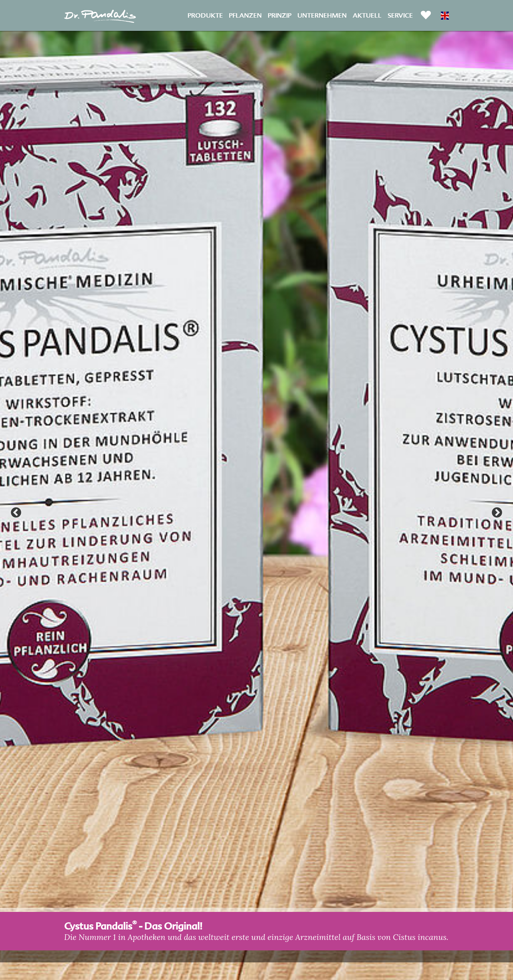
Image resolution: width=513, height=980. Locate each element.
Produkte (205, 15)
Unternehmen (322, 15)
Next (497, 513)
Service (400, 15)
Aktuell (367, 15)
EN (445, 16)
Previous (16, 513)
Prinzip (280, 15)
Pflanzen (245, 15)
